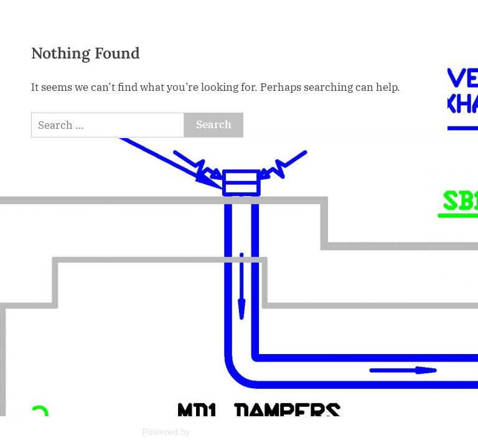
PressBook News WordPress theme (264, 432)
